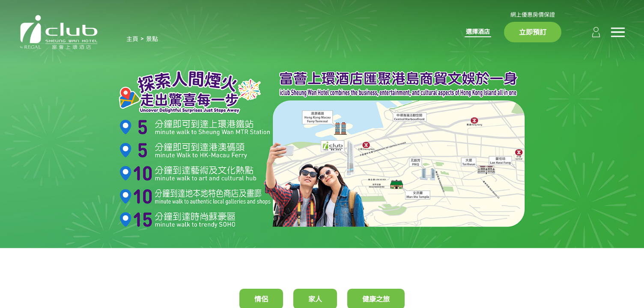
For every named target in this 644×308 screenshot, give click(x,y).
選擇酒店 (478, 31)
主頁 (132, 39)
